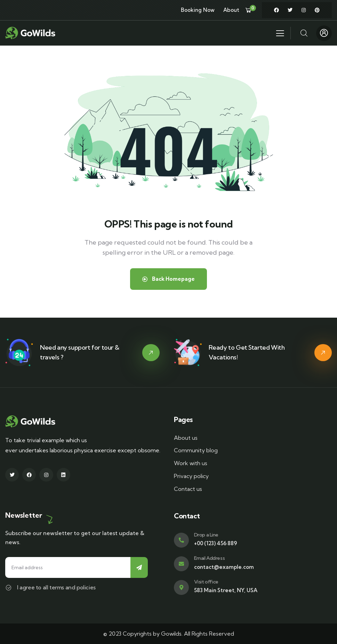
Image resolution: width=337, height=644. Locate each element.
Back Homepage (168, 279)
